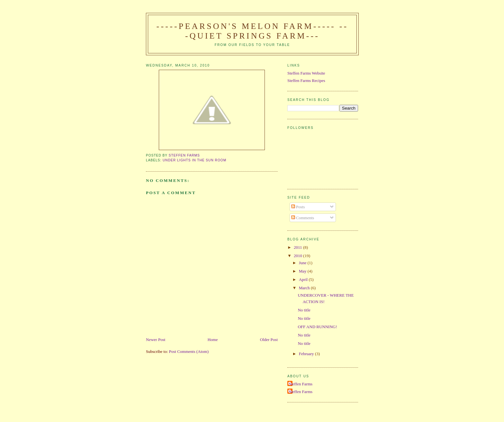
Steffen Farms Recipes (306, 81)
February (307, 354)
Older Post (269, 340)
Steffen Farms (301, 384)
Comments (303, 218)
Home (213, 340)
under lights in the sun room (194, 160)
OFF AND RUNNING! (317, 327)
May (303, 271)
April (304, 279)
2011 (298, 247)
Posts (298, 207)
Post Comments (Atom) (189, 351)
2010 (298, 256)
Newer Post (156, 340)
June (303, 263)
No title (304, 310)
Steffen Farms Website (306, 73)
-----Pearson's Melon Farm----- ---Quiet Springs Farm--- (252, 31)
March (305, 288)
